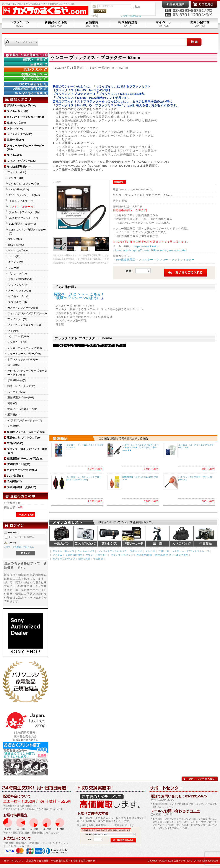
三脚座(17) (14, 414)
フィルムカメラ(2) (18, 111)
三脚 (158, 536)
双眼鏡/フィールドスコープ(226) (26, 432)
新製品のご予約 (56, 23)
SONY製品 (84, 559)
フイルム (58, 555)
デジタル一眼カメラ (61, 536)
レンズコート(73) (17, 342)
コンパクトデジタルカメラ (112, 551)
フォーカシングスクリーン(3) (24, 325)
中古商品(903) (15, 443)
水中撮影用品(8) (17, 380)
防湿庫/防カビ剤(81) (19, 464)
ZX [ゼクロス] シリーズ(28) (25, 184)
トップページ (20, 23)
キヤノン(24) (16, 262)
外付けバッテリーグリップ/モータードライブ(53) (27, 372)
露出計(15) (14, 365)
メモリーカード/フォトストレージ (191, 551)
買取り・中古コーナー (27, 60)
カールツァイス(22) (20, 291)
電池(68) (12, 403)
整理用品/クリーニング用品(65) (25, 459)
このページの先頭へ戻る (200, 778)
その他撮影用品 (125, 259)
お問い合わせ (200, 23)
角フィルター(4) (18, 302)
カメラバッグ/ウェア (64, 559)
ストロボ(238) (15, 128)
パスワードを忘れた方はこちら (19, 547)
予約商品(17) (14, 481)
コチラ (195, 811)
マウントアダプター (96, 555)
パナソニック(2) (18, 273)
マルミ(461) (15, 239)
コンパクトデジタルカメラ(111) (25, 117)
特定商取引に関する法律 (64, 861)
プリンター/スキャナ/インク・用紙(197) (27, 451)
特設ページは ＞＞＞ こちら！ (79, 294)
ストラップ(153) (17, 392)
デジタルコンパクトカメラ (85, 536)
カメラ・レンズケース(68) (23, 308)
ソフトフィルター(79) (22, 207)
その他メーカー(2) (19, 296)
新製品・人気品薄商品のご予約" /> (27, 55)
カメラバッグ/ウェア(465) (22, 470)
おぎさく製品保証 (27, 84)
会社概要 (44, 861)
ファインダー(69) (17, 319)
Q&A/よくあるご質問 (27, 93)
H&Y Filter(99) (16, 245)
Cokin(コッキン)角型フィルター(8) (27, 231)
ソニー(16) (14, 268)
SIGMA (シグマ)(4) (19, 250)
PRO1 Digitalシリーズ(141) (24, 195)
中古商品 (206, 536)
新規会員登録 (128, 23)
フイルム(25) (14, 155)
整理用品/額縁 (144, 555)
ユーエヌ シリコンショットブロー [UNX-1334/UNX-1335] (84, 478)
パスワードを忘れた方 (131, 16)
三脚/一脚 (164, 551)
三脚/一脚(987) (15, 140)
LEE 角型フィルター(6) (22, 224)
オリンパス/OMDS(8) (20, 279)
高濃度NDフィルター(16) (24, 218)
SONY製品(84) (15, 476)
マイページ (164, 23)
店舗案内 (92, 23)
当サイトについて (14, 861)
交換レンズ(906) (16, 123)
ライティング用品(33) (20, 134)
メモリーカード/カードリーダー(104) (25, 147)
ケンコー (162, 259)
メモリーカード (134, 536)
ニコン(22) (14, 256)
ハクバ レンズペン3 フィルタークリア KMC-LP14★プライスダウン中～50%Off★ (141, 448)
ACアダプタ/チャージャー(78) (25, 420)
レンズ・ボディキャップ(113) (25, 348)
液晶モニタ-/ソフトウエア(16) (24, 437)
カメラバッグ (182, 536)
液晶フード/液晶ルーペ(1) (22, 409)
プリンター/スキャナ (122, 555)
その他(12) (14, 426)
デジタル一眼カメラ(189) (22, 105)
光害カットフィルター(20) (24, 212)
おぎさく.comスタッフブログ (27, 79)
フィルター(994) (17, 172)
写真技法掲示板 (27, 74)
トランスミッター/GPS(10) (23, 359)
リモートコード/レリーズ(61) (24, 353)
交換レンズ (109, 536)
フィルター (146, 259)
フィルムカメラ (86, 551)
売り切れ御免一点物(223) (22, 487)
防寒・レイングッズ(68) (21, 386)
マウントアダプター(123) (22, 161)
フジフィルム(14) (18, 285)
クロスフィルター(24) (22, 201)
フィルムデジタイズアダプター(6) (27, 313)
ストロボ (150, 551)
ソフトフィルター (183, 259)
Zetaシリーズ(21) (19, 189)
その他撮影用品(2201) (20, 166)
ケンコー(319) (16, 178)
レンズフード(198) (18, 336)
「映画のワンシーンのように (77, 298)
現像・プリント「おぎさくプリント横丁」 (27, 70)
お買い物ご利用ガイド (27, 89)
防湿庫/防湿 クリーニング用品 (172, 555)
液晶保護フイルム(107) (21, 397)
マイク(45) (14, 331)
